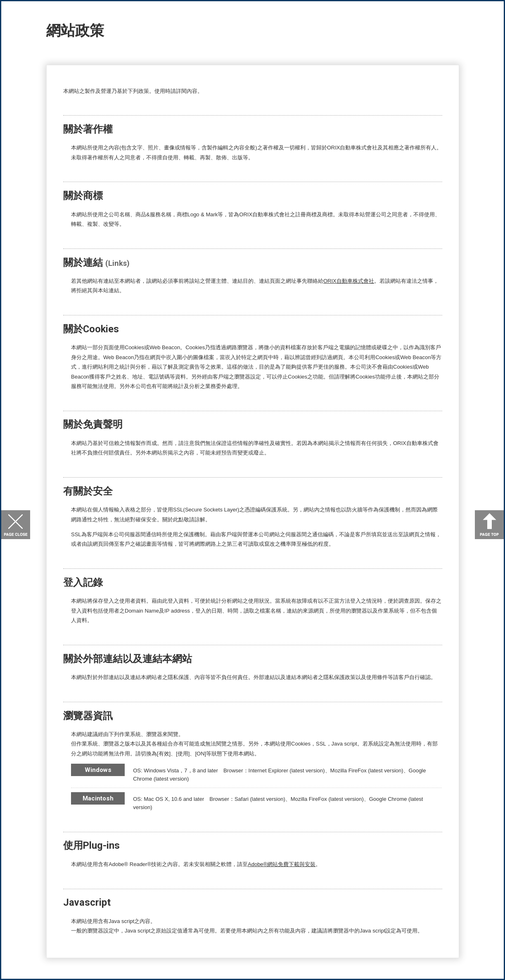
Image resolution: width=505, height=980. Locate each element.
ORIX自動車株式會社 (349, 281)
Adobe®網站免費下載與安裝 (282, 864)
